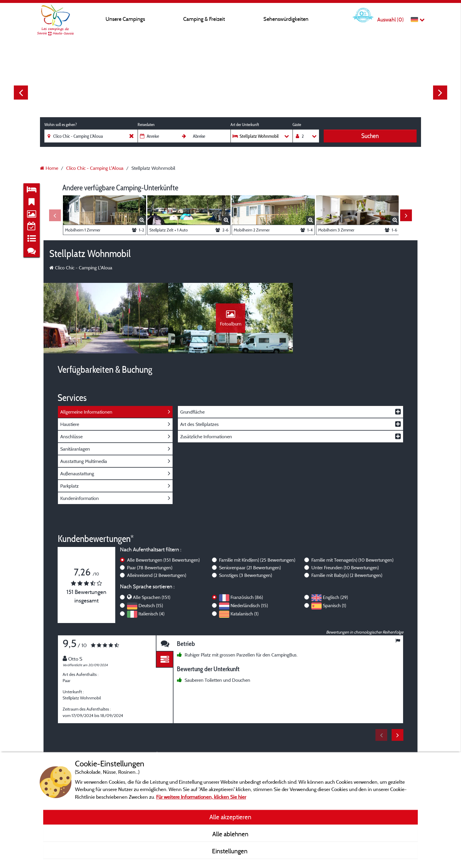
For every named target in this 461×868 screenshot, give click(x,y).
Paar (150, 568)
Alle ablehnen (230, 834)
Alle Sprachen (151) (152, 597)
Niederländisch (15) (249, 605)
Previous (21, 93)
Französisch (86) (247, 597)
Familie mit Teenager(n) (352, 560)
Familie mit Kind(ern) (257, 560)
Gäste (297, 125)
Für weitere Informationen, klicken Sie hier (201, 797)
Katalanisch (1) (244, 614)
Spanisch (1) (334, 605)
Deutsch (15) (151, 605)
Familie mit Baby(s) (347, 575)
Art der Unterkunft (245, 125)
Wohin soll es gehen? (61, 125)
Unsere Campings (125, 19)
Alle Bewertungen (163, 560)
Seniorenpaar (250, 568)
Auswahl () (390, 20)
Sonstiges (245, 575)
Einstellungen (230, 851)
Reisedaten (146, 125)
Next (440, 93)
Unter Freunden (345, 568)
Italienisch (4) (151, 614)
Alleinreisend (157, 575)
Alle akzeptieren (230, 817)
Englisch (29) (335, 597)
